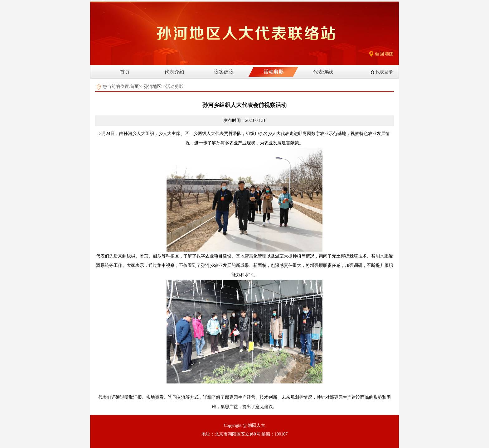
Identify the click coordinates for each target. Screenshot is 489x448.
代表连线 (323, 72)
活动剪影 (274, 72)
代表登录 (384, 72)
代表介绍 (174, 72)
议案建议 (224, 72)
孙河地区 (153, 87)
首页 (125, 72)
